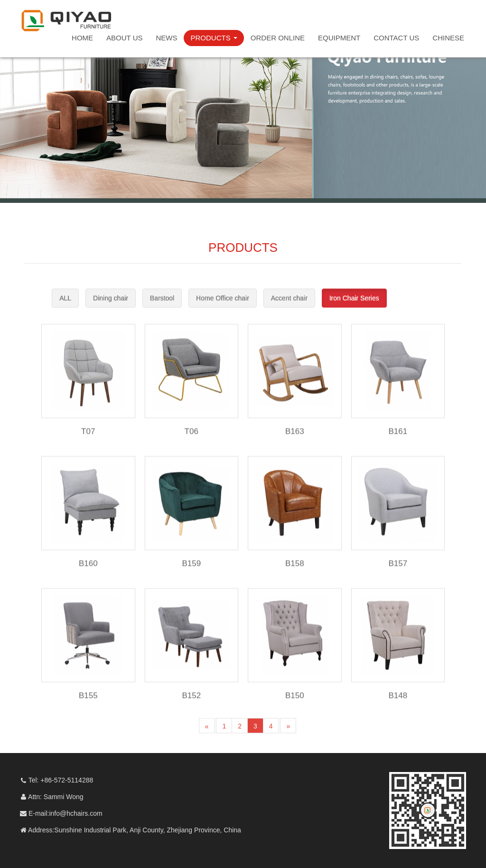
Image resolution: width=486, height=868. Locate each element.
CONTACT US (396, 38)
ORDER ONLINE (278, 38)
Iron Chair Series (354, 306)
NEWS (166, 38)
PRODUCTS (214, 38)
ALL (65, 306)
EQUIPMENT (339, 38)
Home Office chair (223, 306)
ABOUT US (124, 38)
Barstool (162, 306)
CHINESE (448, 38)
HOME (82, 38)
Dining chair (111, 306)
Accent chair (289, 306)
